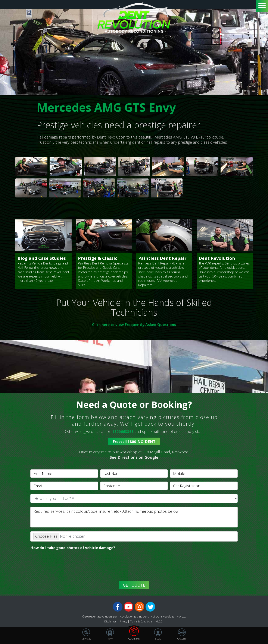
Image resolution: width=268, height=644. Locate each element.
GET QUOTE (134, 586)
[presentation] (62, 569)
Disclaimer (108, 622)
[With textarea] (134, 518)
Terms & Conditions (142, 622)
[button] (134, 455)
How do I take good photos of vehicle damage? (76, 548)
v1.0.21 (162, 622)
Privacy (122, 622)
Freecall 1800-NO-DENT (134, 442)
